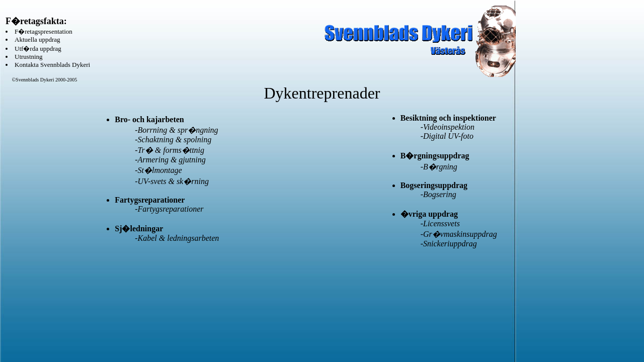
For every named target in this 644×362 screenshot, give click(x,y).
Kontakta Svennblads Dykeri (52, 65)
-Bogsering (438, 194)
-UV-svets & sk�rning (172, 181)
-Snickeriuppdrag (449, 244)
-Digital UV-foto (447, 136)
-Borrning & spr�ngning (176, 130)
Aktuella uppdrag (37, 39)
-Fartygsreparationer (169, 209)
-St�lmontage (158, 170)
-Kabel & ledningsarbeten (177, 238)
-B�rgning (439, 167)
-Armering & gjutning (170, 160)
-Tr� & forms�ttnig (170, 150)
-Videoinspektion (448, 127)
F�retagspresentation (44, 31)
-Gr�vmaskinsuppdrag (459, 234)
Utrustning (29, 57)
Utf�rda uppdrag (38, 49)
